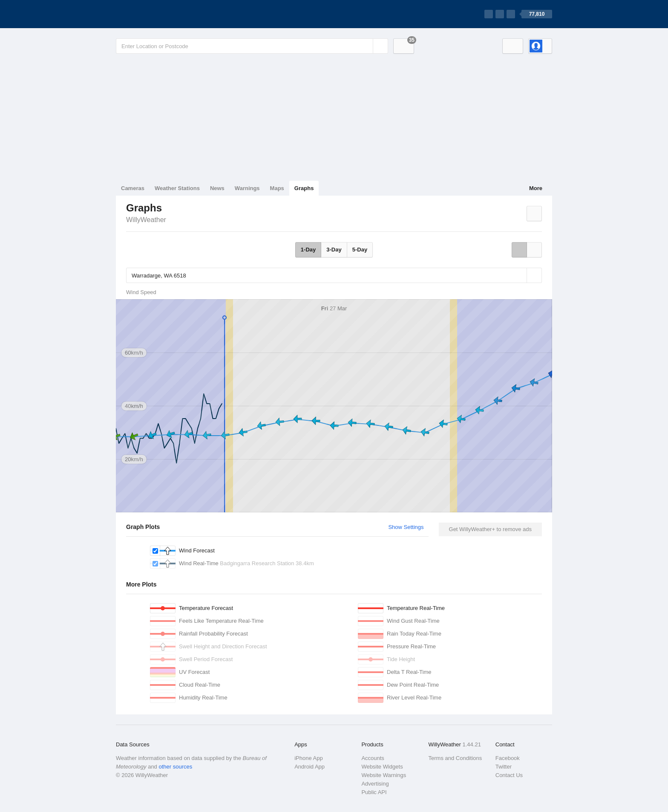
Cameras (133, 188)
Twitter (504, 767)
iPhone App (309, 758)
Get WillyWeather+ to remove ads (490, 529)
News (217, 188)
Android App (310, 767)
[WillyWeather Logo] (156, 14)
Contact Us (509, 775)
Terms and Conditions (455, 758)
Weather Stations (177, 188)
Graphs (304, 188)
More (536, 188)
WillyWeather (146, 220)
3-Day (334, 250)
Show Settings (406, 527)
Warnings (247, 188)
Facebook (508, 758)
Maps (277, 188)
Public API (374, 792)
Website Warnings (384, 775)
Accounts (373, 758)
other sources (175, 767)
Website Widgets (382, 767)
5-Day (360, 250)
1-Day (308, 250)
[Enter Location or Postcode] (252, 46)
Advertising (375, 784)
